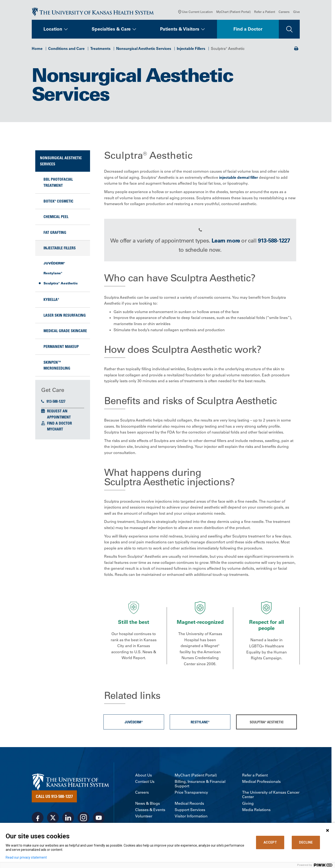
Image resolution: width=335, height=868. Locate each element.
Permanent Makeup (61, 347)
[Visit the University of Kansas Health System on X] (53, 819)
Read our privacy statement (26, 857)
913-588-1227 (53, 402)
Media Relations (256, 811)
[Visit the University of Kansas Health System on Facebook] (38, 819)
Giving (248, 804)
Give (296, 13)
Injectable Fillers (191, 49)
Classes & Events (150, 811)
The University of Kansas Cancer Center (271, 796)
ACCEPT (270, 842)
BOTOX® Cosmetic (58, 202)
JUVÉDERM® (54, 264)
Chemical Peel (56, 218)
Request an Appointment (59, 415)
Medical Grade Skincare (65, 332)
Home (37, 49)
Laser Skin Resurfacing (65, 316)
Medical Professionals (261, 782)
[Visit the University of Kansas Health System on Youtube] (99, 819)
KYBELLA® (51, 301)
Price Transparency (191, 794)
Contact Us (145, 782)
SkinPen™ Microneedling (57, 366)
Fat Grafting (55, 233)
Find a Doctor (248, 30)
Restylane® (53, 274)
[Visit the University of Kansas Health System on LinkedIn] (68, 819)
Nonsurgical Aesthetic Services (144, 49)
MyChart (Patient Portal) (233, 13)
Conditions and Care (66, 49)
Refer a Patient (265, 13)
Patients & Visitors (180, 30)
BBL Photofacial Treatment (58, 183)
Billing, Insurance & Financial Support (200, 785)
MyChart (55, 430)
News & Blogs (148, 804)
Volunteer (144, 817)
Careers (284, 13)
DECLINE (306, 842)
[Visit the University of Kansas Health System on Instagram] (83, 819)
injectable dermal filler (238, 178)
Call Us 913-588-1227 (54, 797)
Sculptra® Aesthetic (61, 284)
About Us (144, 776)
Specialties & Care (111, 30)
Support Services (190, 811)
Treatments (100, 49)
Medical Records (189, 804)
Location (53, 30)
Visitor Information (191, 817)
